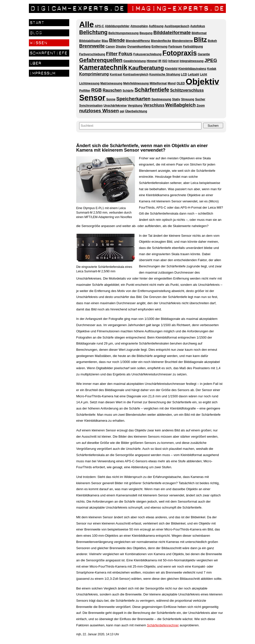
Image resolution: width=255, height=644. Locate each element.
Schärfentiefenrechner (163, 625)
